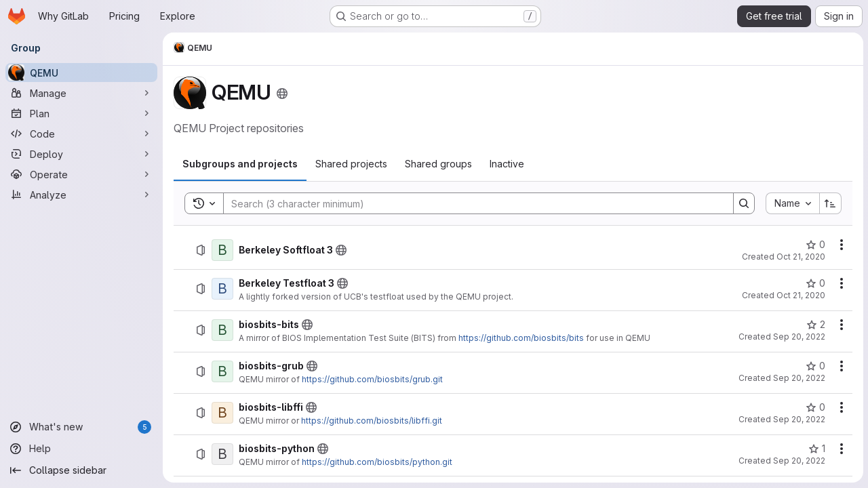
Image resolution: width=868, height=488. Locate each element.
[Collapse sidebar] (81, 470)
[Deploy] (81, 154)
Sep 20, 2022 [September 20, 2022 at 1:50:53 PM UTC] (798, 378)
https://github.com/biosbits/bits (521, 338)
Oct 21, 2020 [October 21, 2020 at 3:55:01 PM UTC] (800, 295)
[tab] (240, 164)
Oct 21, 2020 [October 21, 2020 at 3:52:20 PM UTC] (800, 257)
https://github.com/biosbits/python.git (377, 462)
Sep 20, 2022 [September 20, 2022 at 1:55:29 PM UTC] (798, 419)
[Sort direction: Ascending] (830, 203)
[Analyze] (81, 195)
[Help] (81, 449)
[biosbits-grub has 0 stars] (815, 366)
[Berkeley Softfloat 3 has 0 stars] (815, 245)
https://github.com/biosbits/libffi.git (372, 421)
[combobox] (792, 203)
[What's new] (81, 427)
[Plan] (81, 113)
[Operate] (81, 174)
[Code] (81, 134)
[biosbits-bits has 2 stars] (815, 325)
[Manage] (81, 93)
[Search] (471, 203)
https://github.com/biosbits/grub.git (372, 379)
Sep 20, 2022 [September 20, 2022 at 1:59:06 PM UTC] (798, 461)
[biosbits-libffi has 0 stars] (815, 407)
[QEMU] (81, 73)
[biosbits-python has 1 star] (816, 449)
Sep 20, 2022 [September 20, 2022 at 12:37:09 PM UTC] (798, 337)
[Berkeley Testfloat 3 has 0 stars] (815, 283)
